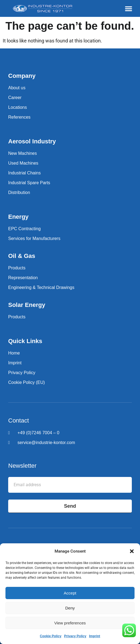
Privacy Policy (75, 636)
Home (14, 353)
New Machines (23, 153)
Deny (70, 608)
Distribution (19, 192)
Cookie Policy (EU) (26, 382)
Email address (23, 473)
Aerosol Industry (32, 141)
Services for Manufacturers (34, 238)
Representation (23, 278)
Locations (18, 107)
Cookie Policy (51, 636)
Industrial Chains (24, 173)
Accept (70, 593)
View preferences (70, 623)
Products (17, 268)
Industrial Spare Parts (29, 183)
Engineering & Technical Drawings (41, 287)
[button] (132, 551)
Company (22, 76)
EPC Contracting (24, 229)
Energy (18, 217)
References (19, 117)
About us (17, 88)
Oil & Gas (22, 256)
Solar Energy (27, 305)
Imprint (95, 636)
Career (15, 98)
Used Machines (23, 163)
